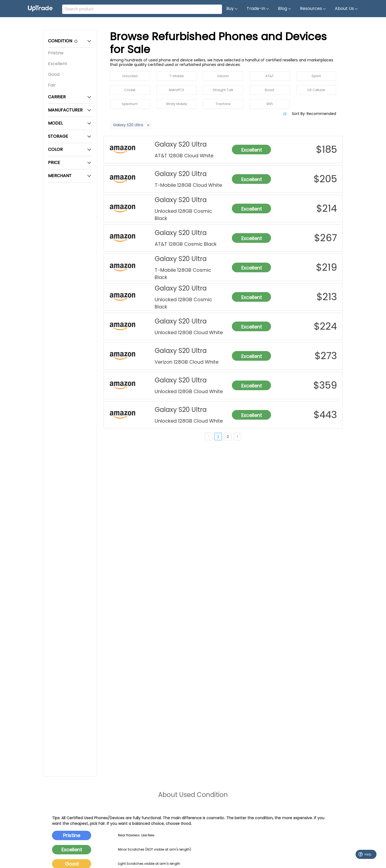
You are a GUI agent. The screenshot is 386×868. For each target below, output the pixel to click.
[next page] (237, 437)
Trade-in (258, 9)
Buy (232, 9)
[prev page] (209, 437)
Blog (285, 9)
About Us (346, 9)
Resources (313, 9)
